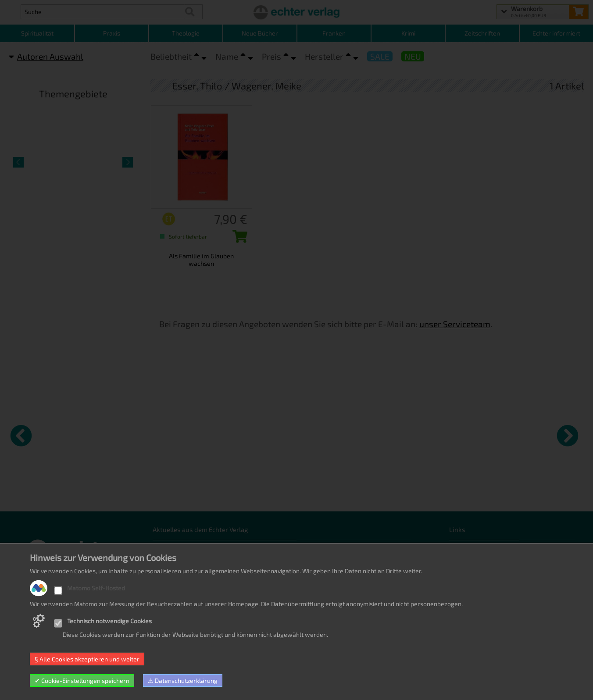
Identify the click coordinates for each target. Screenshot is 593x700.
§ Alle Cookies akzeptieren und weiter (87, 659)
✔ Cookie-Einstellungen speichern (82, 680)
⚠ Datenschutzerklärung (183, 680)
